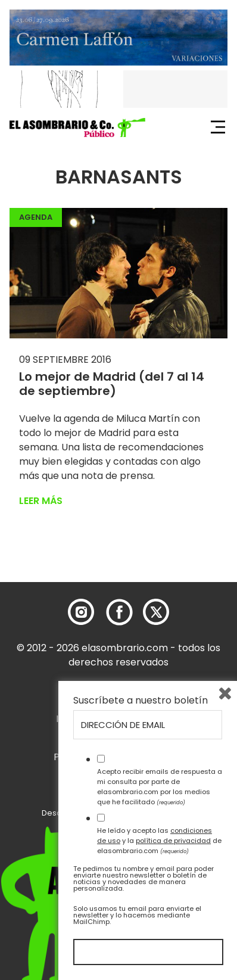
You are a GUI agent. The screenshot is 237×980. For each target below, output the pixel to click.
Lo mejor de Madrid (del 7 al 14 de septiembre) (112, 384)
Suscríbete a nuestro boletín (141, 701)
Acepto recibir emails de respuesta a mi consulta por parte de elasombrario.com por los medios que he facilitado (160, 786)
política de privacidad (173, 841)
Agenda (36, 217)
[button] (77, 127)
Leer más (41, 501)
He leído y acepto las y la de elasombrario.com (159, 841)
